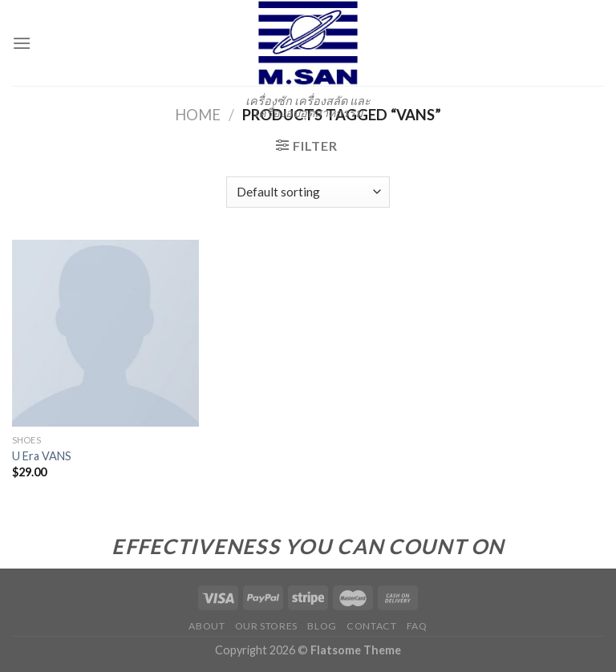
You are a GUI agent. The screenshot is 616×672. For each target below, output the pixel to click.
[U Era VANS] (105, 333)
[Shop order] (308, 192)
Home (198, 115)
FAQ (417, 626)
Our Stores (266, 626)
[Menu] (22, 43)
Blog (322, 626)
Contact (371, 626)
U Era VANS (42, 456)
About (207, 626)
